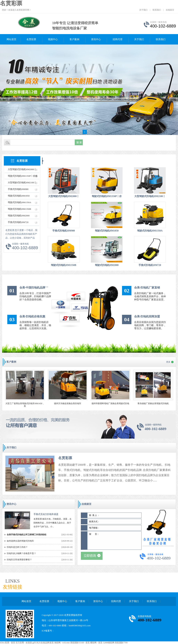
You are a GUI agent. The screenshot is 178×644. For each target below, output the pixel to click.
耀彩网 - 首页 (96, 643)
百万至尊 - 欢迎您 (24, 643)
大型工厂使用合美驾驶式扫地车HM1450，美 (25, 405)
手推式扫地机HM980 (18, 189)
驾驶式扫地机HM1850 (19, 196)
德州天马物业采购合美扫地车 (68, 403)
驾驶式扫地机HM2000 (19, 216)
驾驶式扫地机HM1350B (19, 209)
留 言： (114, 541)
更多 (168, 362)
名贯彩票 (11, 3)
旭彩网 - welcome (62, 643)
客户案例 (74, 39)
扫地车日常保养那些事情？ (19, 560)
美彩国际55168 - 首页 (80, 643)
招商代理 (118, 39)
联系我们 (157, 10)
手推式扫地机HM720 (18, 222)
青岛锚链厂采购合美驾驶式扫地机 (153, 403)
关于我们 (143, 10)
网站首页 (11, 39)
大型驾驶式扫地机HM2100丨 (22, 183)
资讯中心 (96, 39)
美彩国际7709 (121, 643)
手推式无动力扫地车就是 (46, 514)
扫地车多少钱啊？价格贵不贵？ (21, 553)
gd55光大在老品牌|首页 (43, 643)
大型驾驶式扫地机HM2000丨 (22, 169)
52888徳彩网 (109, 643)
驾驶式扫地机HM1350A (19, 202)
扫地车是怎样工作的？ (17, 547)
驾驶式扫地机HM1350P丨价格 (23, 176)
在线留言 (170, 10)
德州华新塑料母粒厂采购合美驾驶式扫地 (110, 403)
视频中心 (53, 39)
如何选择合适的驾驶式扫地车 (20, 541)
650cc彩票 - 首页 (8, 643)
